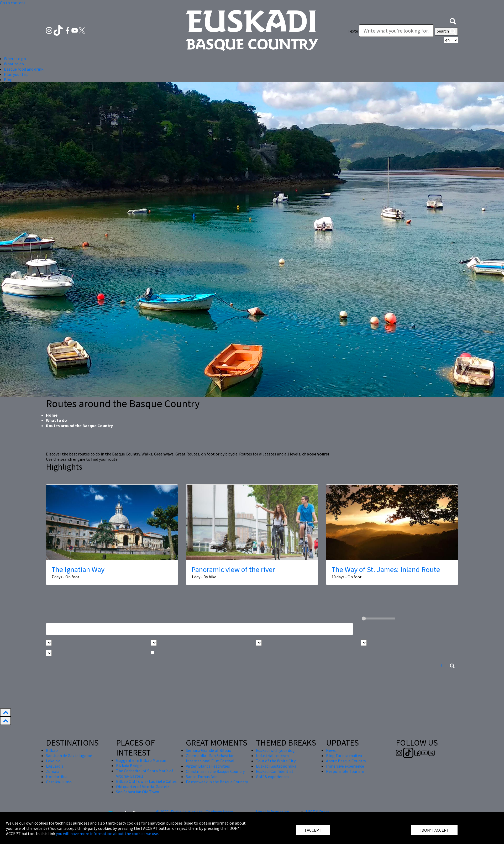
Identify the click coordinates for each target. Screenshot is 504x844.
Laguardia (55, 766)
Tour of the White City (276, 761)
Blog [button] (8, 80)
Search (446, 32)
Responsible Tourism (345, 771)
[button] (453, 20)
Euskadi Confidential (274, 771)
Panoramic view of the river (233, 569)
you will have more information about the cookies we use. (107, 833)
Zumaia (53, 771)
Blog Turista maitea (344, 756)
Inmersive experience (345, 766)
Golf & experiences (273, 777)
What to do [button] (14, 64)
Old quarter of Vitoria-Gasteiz (143, 787)
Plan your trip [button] (16, 74)
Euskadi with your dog (275, 750)
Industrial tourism (272, 756)
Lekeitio (53, 761)
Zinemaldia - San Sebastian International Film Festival (210, 758)
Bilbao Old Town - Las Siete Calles (146, 781)
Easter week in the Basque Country (217, 782)
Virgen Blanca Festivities (208, 766)
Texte (353, 31)
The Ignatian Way (78, 569)
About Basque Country (346, 761)
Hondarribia (57, 777)
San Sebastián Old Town (138, 792)
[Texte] (396, 31)
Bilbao (52, 750)
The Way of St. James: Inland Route (386, 569)
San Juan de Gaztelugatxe (69, 756)
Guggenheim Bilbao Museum (142, 760)
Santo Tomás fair (201, 777)
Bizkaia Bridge (129, 766)
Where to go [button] (15, 59)
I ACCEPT (313, 830)
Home (52, 415)
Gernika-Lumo (59, 782)
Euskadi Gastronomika (276, 766)
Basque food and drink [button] (24, 69)
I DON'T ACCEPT (434, 830)
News (331, 750)
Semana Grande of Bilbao (209, 750)
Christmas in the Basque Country (215, 771)
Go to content (13, 3)
